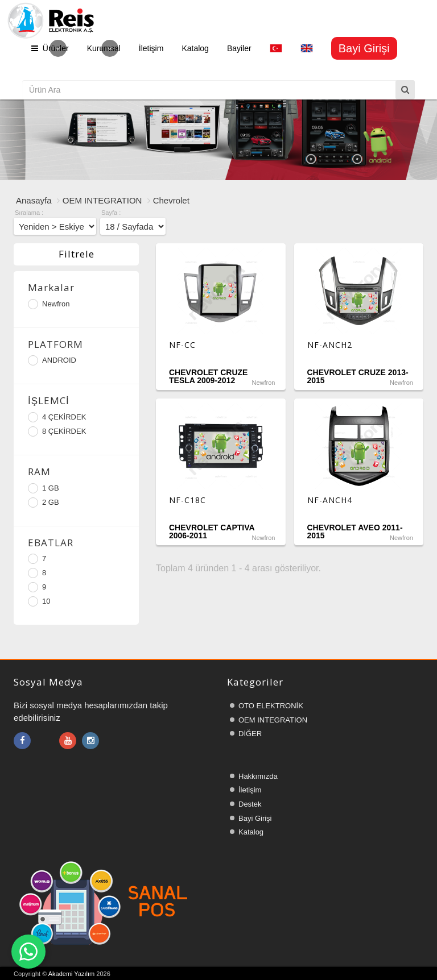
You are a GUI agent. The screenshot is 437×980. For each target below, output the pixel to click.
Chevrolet (171, 200)
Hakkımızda (258, 776)
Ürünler (50, 48)
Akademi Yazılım (72, 974)
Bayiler (239, 48)
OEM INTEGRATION (102, 200)
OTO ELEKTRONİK (271, 706)
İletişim (151, 48)
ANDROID (52, 360)
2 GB (44, 503)
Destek (250, 804)
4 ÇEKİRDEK (57, 417)
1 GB (44, 488)
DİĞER (250, 734)
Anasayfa (34, 200)
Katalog (195, 48)
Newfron (49, 304)
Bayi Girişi (255, 818)
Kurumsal (104, 48)
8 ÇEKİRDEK (57, 431)
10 (39, 601)
